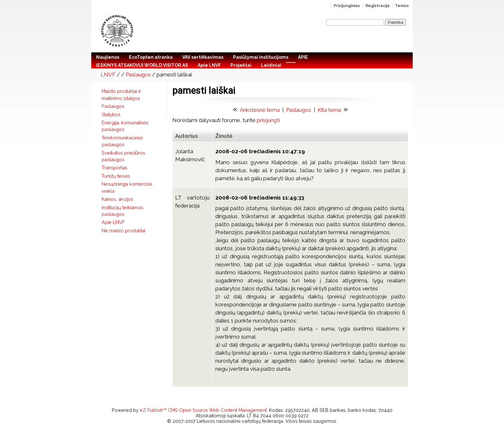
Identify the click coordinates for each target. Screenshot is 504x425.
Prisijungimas (347, 6)
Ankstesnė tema (260, 110)
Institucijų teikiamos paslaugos (122, 211)
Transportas (114, 168)
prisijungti (268, 120)
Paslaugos (138, 75)
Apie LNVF (113, 222)
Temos (402, 6)
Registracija (378, 6)
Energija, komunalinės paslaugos (125, 126)
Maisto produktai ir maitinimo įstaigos (121, 94)
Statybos (111, 115)
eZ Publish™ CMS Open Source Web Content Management (203, 410)
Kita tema (329, 110)
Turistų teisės (116, 176)
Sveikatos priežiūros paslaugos (123, 156)
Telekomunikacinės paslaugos (122, 141)
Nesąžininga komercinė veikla (127, 187)
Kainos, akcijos (117, 199)
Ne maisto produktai (123, 230)
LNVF (108, 75)
